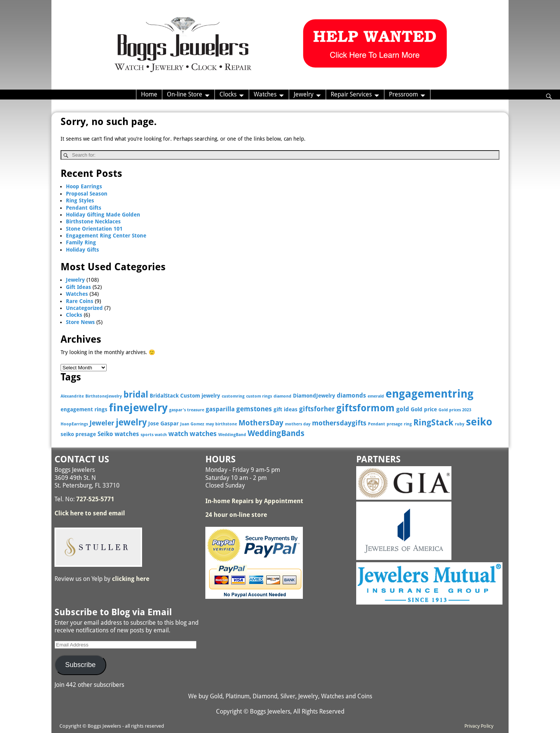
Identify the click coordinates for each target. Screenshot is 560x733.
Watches (265, 94)
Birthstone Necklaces (93, 221)
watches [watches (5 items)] (203, 434)
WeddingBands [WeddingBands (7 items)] (276, 433)
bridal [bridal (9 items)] (136, 395)
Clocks (228, 94)
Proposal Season (87, 194)
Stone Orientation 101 (94, 229)
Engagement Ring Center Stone (106, 236)
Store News (80, 322)
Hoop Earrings (84, 186)
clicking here (131, 579)
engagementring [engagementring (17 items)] (430, 394)
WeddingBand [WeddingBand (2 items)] (232, 435)
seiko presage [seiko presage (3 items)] (78, 434)
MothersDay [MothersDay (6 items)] (261, 423)
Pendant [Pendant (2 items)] (377, 424)
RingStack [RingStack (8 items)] (433, 423)
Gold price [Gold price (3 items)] (424, 409)
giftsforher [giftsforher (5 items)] (317, 409)
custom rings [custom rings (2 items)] (259, 396)
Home (149, 94)
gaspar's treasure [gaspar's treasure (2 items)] (187, 410)
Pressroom (403, 94)
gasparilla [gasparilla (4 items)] (220, 409)
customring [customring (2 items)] (233, 396)
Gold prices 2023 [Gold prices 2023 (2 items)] (455, 410)
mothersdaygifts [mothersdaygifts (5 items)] (339, 423)
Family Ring (81, 242)
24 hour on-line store (236, 515)
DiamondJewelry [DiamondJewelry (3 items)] (314, 396)
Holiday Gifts (82, 250)
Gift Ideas (78, 287)
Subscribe (80, 665)
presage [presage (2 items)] (394, 424)
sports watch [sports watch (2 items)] (154, 435)
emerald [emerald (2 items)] (376, 396)
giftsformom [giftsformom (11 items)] (366, 408)
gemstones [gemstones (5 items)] (254, 409)
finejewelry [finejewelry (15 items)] (138, 408)
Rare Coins (80, 301)
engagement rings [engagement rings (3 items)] (84, 409)
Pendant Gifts (84, 208)
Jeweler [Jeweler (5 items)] (102, 423)
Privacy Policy (479, 726)
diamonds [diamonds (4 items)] (351, 395)
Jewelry (304, 94)
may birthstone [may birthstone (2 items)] (221, 424)
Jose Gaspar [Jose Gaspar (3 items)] (163, 423)
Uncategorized (84, 308)
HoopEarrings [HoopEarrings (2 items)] (74, 424)
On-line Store (185, 94)
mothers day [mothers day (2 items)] (298, 424)
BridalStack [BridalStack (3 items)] (164, 396)
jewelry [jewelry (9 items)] (131, 422)
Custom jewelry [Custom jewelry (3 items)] (200, 396)
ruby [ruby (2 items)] (460, 424)
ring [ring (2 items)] (408, 424)
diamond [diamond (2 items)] (282, 396)
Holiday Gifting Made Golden (103, 215)
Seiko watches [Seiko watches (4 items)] (118, 434)
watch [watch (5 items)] (178, 434)
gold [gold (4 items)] (403, 409)
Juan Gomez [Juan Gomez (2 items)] (192, 424)
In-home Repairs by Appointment (254, 501)
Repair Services (351, 94)
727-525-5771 (95, 499)
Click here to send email (90, 513)
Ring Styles (80, 200)
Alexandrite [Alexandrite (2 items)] (72, 396)
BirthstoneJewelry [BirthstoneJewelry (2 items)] (104, 396)
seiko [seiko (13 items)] (479, 422)
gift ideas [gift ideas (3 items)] (286, 409)
